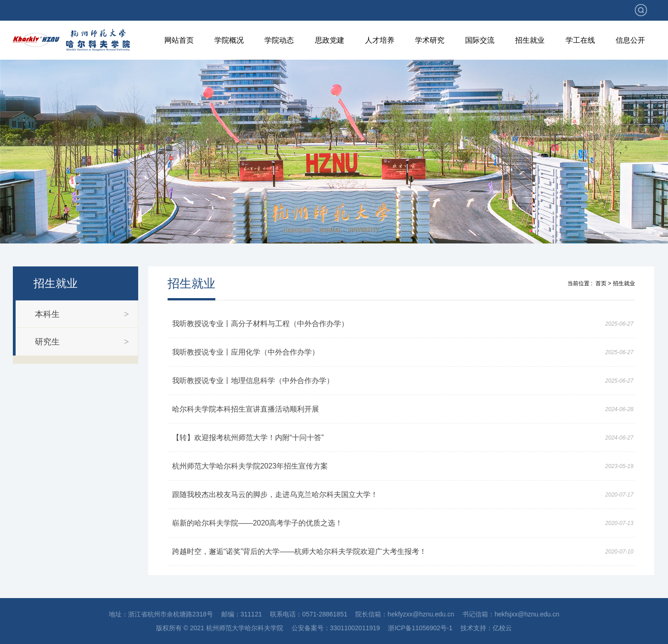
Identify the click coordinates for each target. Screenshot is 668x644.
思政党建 (330, 40)
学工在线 (580, 40)
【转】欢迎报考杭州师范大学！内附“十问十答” (248, 438)
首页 (601, 283)
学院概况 (229, 40)
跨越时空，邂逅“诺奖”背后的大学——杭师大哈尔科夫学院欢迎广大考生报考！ (300, 551)
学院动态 (279, 40)
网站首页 (179, 40)
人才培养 (380, 40)
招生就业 (530, 40)
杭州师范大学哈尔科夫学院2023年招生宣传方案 (250, 466)
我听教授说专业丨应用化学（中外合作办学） (246, 352)
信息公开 (630, 40)
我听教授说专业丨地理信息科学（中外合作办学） (253, 381)
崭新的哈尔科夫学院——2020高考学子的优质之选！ (258, 523)
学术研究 (430, 40)
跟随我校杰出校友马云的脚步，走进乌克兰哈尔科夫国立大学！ (275, 494)
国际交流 (480, 40)
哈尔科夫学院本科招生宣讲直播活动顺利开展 (246, 409)
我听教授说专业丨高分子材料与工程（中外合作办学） (260, 324)
